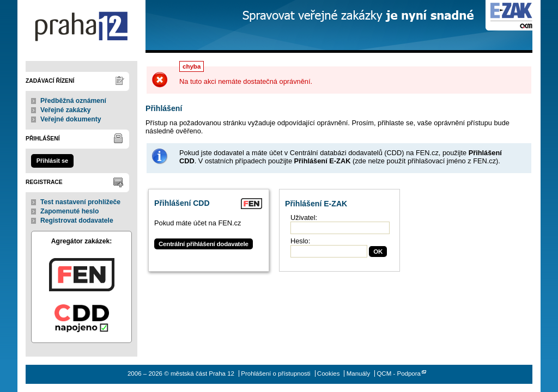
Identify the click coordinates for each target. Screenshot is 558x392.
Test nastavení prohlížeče (80, 202)
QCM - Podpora (399, 373)
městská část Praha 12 (81, 26)
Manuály (359, 373)
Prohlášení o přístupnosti (275, 373)
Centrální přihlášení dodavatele (204, 244)
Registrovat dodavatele (77, 220)
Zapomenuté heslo (69, 211)
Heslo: (300, 241)
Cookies (329, 373)
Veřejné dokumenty (71, 119)
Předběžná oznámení (73, 101)
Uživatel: (304, 218)
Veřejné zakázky (66, 110)
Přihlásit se (52, 161)
